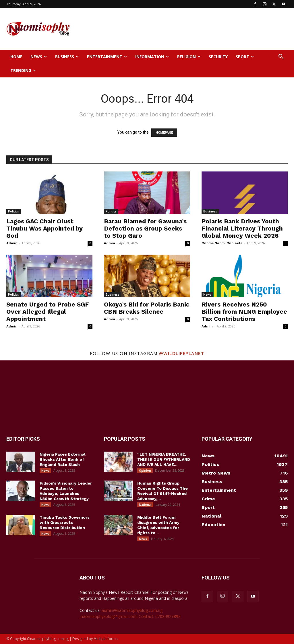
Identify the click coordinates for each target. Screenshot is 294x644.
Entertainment (107, 57)
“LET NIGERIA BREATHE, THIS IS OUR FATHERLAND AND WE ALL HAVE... (164, 459)
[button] (281, 57)
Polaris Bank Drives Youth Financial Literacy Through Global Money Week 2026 (242, 228)
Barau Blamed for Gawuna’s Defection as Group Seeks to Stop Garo (145, 228)
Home (16, 57)
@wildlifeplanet (182, 353)
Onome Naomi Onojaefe (222, 243)
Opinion (145, 471)
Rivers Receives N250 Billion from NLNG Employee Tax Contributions (244, 312)
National (145, 505)
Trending (23, 70)
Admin (12, 243)
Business (67, 57)
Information (152, 57)
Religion (189, 57)
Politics (13, 211)
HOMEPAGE (164, 133)
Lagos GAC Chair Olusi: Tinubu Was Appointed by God (45, 228)
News (39, 57)
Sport (245, 57)
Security (218, 57)
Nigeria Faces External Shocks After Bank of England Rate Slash (63, 459)
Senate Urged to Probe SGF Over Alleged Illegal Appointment (48, 312)
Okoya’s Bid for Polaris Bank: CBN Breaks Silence (147, 308)
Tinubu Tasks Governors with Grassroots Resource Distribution (65, 522)
